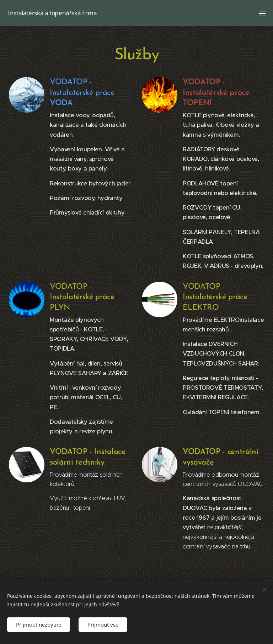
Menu (262, 13)
